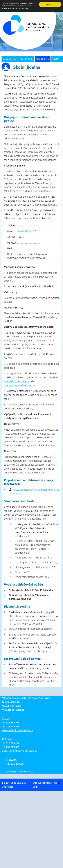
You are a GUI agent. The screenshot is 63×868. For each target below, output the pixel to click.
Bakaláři (56, 59)
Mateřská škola (10, 59)
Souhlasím (49, 5)
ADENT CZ (51, 783)
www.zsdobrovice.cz (13, 710)
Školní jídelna (42, 59)
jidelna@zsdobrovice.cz (16, 381)
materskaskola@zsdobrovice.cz (20, 751)
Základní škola (26, 59)
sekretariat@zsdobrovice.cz (17, 730)
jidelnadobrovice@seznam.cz (20, 385)
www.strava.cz (26, 231)
